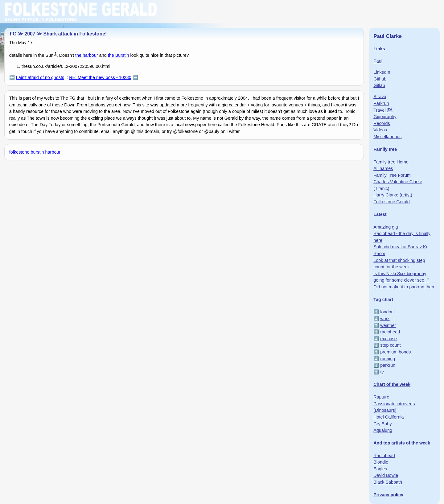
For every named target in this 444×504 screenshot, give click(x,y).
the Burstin (119, 55)
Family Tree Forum (392, 175)
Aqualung (383, 430)
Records (382, 123)
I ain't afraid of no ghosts (40, 77)
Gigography (385, 117)
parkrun (388, 365)
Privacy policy (388, 495)
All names (383, 168)
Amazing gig (386, 227)
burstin (37, 152)
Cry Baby (382, 424)
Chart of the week (392, 384)
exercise (388, 339)
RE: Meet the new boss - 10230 (100, 77)
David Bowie (386, 475)
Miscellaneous (387, 137)
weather (388, 325)
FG (13, 34)
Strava (380, 97)
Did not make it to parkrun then (404, 287)
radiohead (390, 332)
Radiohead (384, 456)
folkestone (19, 152)
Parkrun (381, 103)
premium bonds (395, 352)
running (388, 359)
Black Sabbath (388, 482)
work (385, 319)
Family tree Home (391, 162)
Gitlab (379, 85)
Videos (380, 130)
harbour (53, 152)
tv (382, 372)
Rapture (381, 397)
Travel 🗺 (383, 110)
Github (380, 79)
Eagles (380, 469)
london (387, 312)
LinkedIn (382, 72)
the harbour (87, 55)
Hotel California (388, 417)
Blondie (381, 462)
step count (390, 345)
